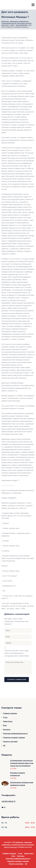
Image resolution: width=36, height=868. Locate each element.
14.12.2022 (13, 788)
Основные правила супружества (17, 774)
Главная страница (10, 713)
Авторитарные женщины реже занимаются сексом (22, 784)
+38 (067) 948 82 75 (8, 801)
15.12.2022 (13, 778)
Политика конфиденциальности (15, 734)
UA (4, 746)
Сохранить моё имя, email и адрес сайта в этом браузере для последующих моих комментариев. (17, 653)
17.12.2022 (13, 768)
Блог (5, 725)
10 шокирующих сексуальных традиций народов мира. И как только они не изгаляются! (22, 763)
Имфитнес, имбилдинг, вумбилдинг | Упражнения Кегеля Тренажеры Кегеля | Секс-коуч (18, 845)
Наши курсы (8, 721)
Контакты (7, 730)
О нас (5, 717)
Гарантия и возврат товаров (14, 738)
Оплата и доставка (10, 742)
